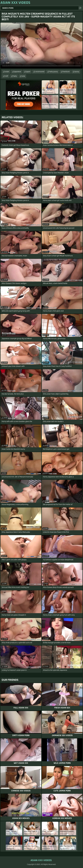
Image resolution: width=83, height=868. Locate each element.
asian (7, 72)
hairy (15, 76)
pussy (77, 72)
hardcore (66, 72)
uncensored (40, 72)
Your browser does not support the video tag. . (41, 46)
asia (23, 76)
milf (7, 76)
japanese (18, 72)
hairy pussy (54, 72)
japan (28, 72)
